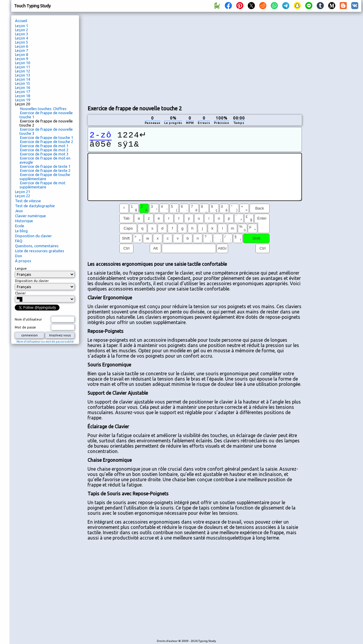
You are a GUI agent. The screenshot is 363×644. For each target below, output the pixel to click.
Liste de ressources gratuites (40, 251)
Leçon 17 (23, 92)
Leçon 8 (22, 54)
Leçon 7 (22, 50)
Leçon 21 (23, 192)
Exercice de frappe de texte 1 (45, 166)
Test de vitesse (28, 201)
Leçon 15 (23, 83)
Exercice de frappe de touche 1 (47, 137)
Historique (24, 221)
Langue (21, 268)
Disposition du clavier (33, 236)
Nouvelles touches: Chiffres (43, 109)
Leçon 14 (23, 79)
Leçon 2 (22, 30)
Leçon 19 (23, 100)
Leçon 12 (23, 71)
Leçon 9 (22, 59)
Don (19, 256)
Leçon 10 (23, 63)
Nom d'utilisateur (28, 319)
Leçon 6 (22, 46)
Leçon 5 (22, 42)
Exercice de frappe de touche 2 (47, 142)
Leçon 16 (23, 87)
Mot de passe (25, 327)
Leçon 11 (23, 67)
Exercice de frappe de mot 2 (44, 150)
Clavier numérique (30, 216)
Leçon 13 (23, 75)
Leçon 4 (22, 38)
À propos (23, 261)
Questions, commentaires (37, 246)
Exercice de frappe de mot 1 (44, 146)
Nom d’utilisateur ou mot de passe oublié (45, 342)
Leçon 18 (23, 96)
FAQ (19, 241)
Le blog (21, 231)
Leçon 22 (23, 196)
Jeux (19, 211)
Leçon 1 (22, 26)
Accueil (21, 21)
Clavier (20, 293)
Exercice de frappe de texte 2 (45, 170)
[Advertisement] (187, 58)
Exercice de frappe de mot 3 (44, 154)
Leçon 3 (22, 34)
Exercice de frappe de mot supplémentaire (42, 185)
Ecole (20, 226)
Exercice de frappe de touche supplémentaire (45, 177)
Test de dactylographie (35, 206)
